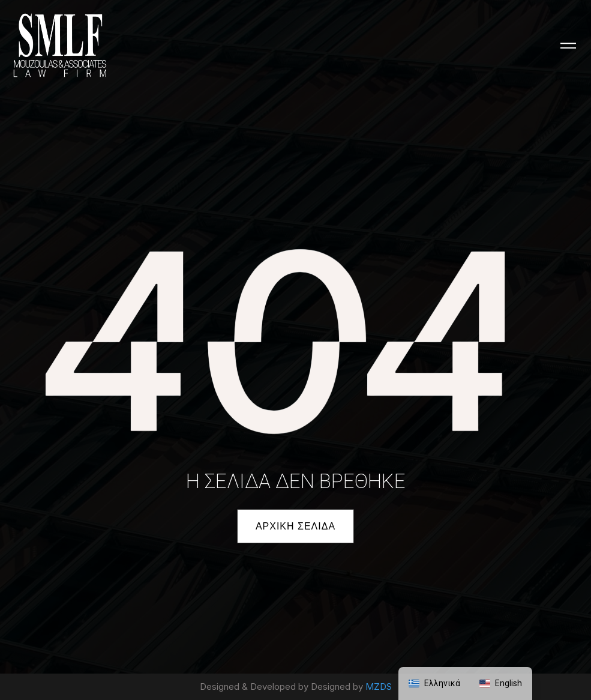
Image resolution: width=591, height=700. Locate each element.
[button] (295, 526)
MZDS (379, 686)
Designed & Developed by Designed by (283, 686)
